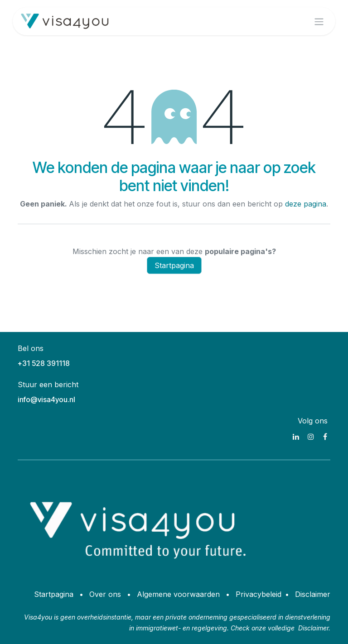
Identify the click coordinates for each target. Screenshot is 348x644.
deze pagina (306, 204)
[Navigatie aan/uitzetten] (319, 21)
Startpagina (174, 265)
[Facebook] (325, 437)
